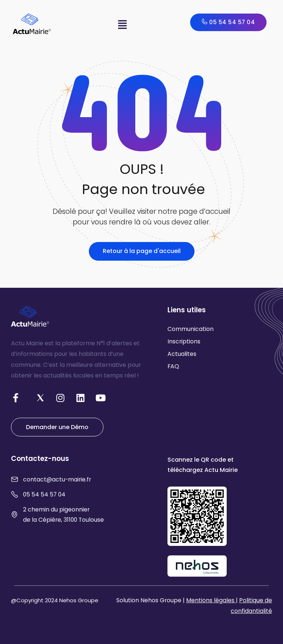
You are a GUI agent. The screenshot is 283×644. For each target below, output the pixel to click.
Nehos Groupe (79, 600)
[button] (122, 25)
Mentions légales (211, 600)
